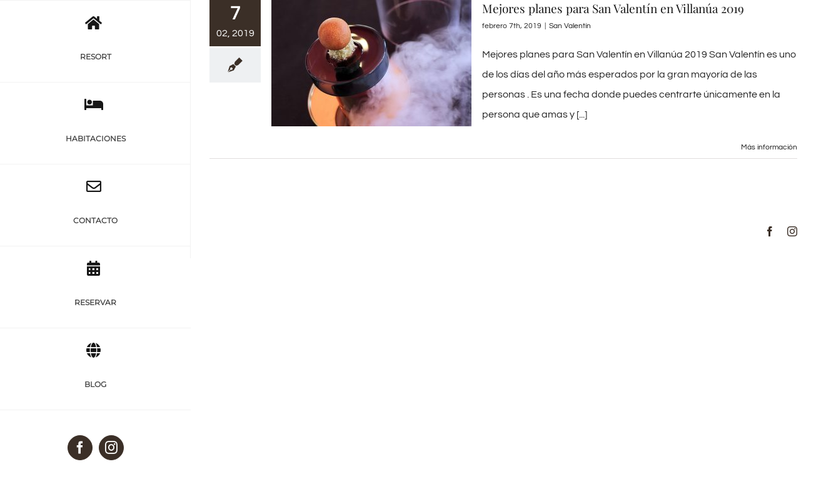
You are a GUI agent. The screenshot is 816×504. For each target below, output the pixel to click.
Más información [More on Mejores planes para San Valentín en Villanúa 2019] (769, 147)
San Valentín (570, 26)
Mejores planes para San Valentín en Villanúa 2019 (613, 8)
